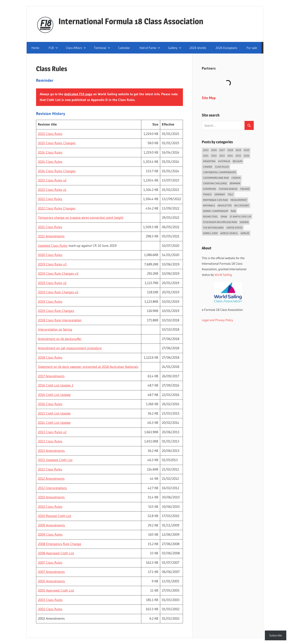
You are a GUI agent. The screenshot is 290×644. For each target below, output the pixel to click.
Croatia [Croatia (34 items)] (236, 178)
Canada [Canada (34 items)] (208, 167)
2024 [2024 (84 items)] (230, 156)
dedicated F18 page (78, 94)
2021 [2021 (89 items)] (206, 156)
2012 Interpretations (52, 488)
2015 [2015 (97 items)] (206, 150)
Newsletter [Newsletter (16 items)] (225, 205)
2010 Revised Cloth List (55, 516)
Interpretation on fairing (55, 329)
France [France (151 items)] (207, 194)
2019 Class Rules (50, 302)
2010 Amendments (51, 497)
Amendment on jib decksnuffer (60, 339)
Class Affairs (76, 48)
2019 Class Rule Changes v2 (58, 292)
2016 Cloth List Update (54, 395)
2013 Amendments (51, 451)
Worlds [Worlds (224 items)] (245, 233)
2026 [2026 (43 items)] (246, 156)
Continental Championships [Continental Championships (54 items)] (220, 172)
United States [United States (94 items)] (234, 228)
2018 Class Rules (50, 358)
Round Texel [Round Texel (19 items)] (210, 217)
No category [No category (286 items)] (242, 205)
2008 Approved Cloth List (56, 553)
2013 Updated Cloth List (55, 460)
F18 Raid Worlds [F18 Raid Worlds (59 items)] (228, 189)
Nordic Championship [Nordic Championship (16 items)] (216, 211)
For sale (252, 48)
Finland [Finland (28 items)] (245, 189)
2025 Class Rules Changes (57, 143)
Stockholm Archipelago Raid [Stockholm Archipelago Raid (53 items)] (220, 222)
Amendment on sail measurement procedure (70, 348)
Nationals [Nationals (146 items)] (209, 205)
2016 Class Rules (50, 404)
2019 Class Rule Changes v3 (58, 274)
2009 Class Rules (50, 535)
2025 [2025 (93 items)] (238, 156)
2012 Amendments (51, 479)
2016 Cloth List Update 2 (56, 385)
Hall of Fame (150, 48)
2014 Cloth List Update (54, 423)
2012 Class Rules (50, 469)
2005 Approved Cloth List (56, 590)
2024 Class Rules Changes (57, 171)
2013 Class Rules (50, 441)
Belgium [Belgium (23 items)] (238, 161)
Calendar (124, 48)
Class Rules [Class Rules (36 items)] (222, 167)
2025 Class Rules (50, 134)
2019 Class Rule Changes (56, 311)
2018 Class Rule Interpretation (60, 320)
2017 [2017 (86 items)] (222, 150)
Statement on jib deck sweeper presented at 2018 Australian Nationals (88, 367)
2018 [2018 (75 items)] (230, 150)
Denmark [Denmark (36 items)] (235, 183)
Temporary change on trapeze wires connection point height (81, 218)
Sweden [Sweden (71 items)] (244, 222)
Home (35, 48)
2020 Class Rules (50, 255)
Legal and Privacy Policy (217, 320)
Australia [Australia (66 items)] (224, 161)
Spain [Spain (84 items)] (224, 217)
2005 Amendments (51, 581)
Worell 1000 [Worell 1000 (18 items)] (210, 233)
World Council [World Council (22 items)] (229, 233)
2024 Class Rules (50, 152)
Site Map (209, 98)
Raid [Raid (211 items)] (233, 211)
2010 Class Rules (50, 507)
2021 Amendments (51, 236)
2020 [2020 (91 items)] (247, 150)
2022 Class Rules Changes (57, 208)
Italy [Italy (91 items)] (231, 194)
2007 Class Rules (50, 563)
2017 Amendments (51, 376)
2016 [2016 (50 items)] (214, 150)
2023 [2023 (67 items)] (222, 156)
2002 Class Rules (50, 609)
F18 (53, 48)
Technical (102, 48)
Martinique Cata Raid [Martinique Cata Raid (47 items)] (215, 200)
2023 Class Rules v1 (52, 190)
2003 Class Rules (50, 600)
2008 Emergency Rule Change (60, 544)
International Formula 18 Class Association (131, 21)
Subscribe (276, 635)
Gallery (175, 48)
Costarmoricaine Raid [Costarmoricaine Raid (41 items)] (216, 178)
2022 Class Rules (50, 199)
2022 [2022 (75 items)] (214, 156)
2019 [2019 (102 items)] (238, 150)
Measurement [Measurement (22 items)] (239, 200)
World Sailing (223, 275)
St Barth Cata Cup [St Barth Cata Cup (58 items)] (240, 217)
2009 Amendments (51, 525)
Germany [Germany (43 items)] (220, 194)
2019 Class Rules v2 (52, 283)
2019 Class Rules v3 (52, 264)
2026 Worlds (198, 48)
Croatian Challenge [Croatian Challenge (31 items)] (215, 183)
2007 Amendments (51, 572)
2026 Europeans (226, 48)
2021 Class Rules (50, 227)
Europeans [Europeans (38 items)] (210, 189)
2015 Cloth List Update (54, 413)
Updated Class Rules (53, 246)
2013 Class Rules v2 (52, 432)
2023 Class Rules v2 (52, 180)
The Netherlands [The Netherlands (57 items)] (213, 228)
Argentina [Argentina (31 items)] (209, 161)
